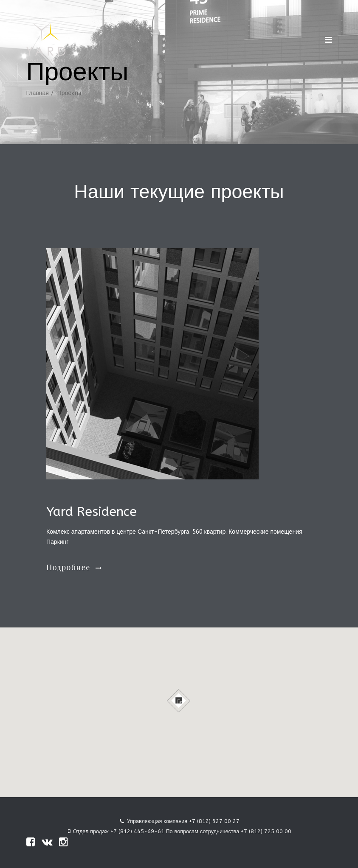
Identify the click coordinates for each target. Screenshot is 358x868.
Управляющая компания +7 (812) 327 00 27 (183, 821)
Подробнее (74, 567)
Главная (38, 93)
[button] (179, 701)
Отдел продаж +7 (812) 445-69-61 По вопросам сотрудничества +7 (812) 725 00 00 (182, 831)
